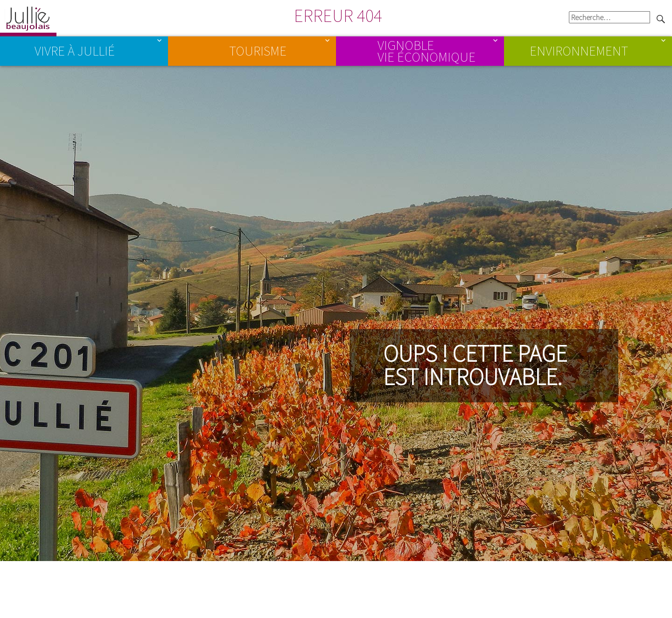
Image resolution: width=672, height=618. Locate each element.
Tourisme (258, 51)
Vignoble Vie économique (427, 50)
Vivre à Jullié (75, 51)
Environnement (579, 51)
